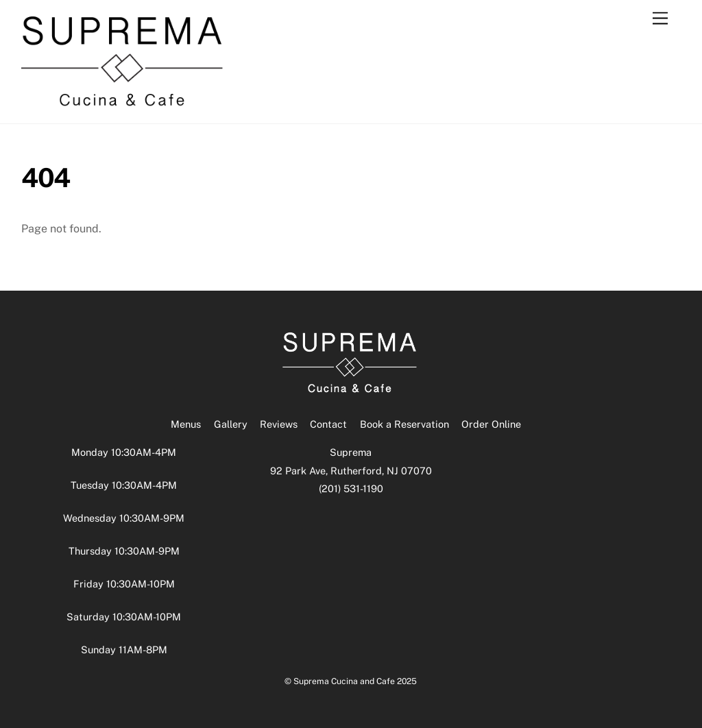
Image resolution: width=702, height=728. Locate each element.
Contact (328, 424)
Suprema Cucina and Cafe (344, 681)
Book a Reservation (404, 424)
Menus (186, 424)
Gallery (231, 424)
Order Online (491, 424)
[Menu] (660, 19)
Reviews (279, 424)
